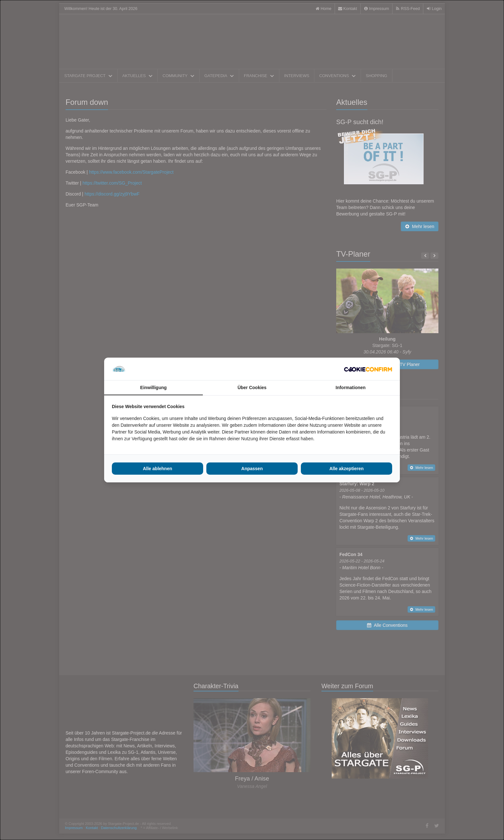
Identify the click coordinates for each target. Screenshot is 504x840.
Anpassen (252, 469)
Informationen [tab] (351, 388)
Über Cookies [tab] (252, 388)
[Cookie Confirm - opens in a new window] (368, 369)
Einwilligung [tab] (153, 388)
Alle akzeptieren (347, 469)
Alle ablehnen (157, 469)
